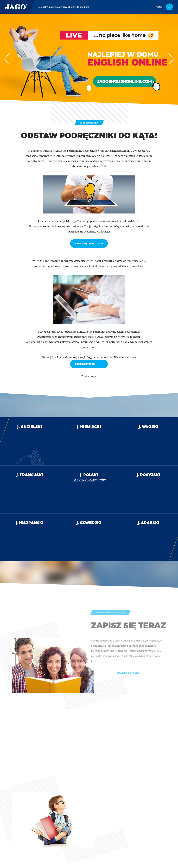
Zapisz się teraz (138, 626)
